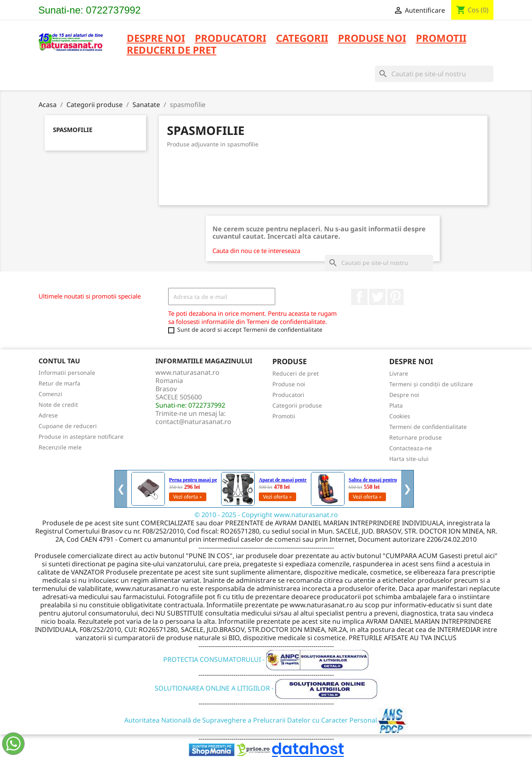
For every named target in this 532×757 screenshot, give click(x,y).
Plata (396, 405)
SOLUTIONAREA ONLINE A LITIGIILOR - (266, 688)
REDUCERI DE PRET (172, 51)
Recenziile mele (60, 447)
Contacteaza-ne (411, 448)
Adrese (48, 415)
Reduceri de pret (296, 373)
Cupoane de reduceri (68, 426)
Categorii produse (297, 405)
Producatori (288, 395)
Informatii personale (67, 373)
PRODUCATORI (231, 39)
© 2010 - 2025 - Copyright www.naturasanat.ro (266, 515)
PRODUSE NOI (372, 39)
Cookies (400, 416)
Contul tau (59, 361)
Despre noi (156, 39)
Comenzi (50, 394)
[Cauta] (434, 74)
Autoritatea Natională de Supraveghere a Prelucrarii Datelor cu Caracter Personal (266, 720)
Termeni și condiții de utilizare (431, 384)
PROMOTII (441, 39)
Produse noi (289, 384)
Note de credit (58, 405)
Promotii (284, 416)
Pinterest (395, 297)
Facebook (359, 297)
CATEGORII (302, 39)
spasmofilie (73, 130)
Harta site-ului (409, 459)
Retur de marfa (59, 383)
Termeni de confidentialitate (428, 427)
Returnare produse (416, 437)
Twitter (377, 297)
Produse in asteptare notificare (81, 437)
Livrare (399, 373)
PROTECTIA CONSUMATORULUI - (266, 659)
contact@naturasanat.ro (193, 422)
